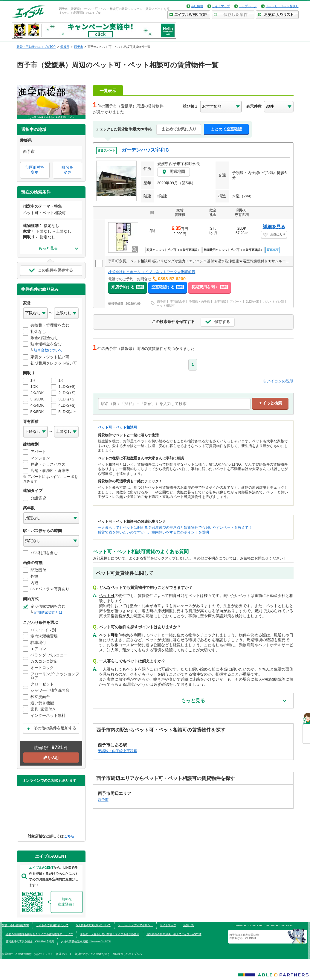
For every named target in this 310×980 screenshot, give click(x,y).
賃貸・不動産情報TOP (16, 925)
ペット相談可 (166, 305)
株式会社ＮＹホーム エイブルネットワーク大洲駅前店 (152, 272)
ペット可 (107, 596)
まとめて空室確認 (226, 129)
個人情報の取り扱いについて (93, 925)
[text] (174, 404)
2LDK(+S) (252, 302)
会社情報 (197, 6)
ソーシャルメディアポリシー (135, 925)
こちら (69, 836)
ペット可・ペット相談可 (282, 6)
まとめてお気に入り (179, 129)
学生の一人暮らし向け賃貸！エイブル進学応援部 (110, 934)
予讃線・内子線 (199, 302)
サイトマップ (221, 6)
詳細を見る (274, 227)
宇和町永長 (178, 302)
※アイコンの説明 (278, 381)
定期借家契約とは (48, 612)
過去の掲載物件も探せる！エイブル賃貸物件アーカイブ (39, 934)
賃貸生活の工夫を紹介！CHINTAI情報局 (30, 941)
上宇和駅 (220, 302)
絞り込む (51, 758)
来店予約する (127, 287)
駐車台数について (48, 350)
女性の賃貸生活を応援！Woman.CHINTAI (86, 941)
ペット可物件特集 (114, 635)
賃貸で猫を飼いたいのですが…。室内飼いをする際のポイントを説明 (153, 532)
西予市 (161, 302)
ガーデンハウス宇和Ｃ (146, 150)
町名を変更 (67, 170)
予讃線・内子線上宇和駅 (117, 751)
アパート (236, 302)
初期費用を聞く (210, 287)
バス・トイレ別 (274, 302)
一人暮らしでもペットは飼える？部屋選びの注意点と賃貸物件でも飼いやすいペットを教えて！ (175, 528)
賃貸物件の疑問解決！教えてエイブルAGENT (174, 934)
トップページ (248, 6)
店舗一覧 (189, 925)
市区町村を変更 (35, 170)
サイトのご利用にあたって (52, 925)
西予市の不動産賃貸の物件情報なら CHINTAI (244, 936)
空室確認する (168, 287)
